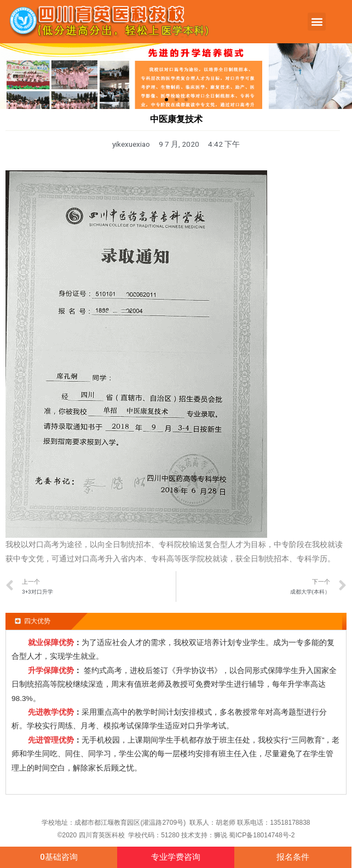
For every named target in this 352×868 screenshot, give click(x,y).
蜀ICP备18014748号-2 (262, 835)
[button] (317, 22)
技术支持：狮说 (205, 835)
